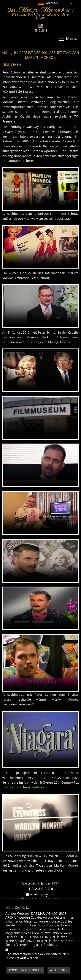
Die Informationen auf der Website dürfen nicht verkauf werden (38, 956)
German (48, 3)
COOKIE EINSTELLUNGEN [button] (25, 970)
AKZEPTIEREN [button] (59, 970)
